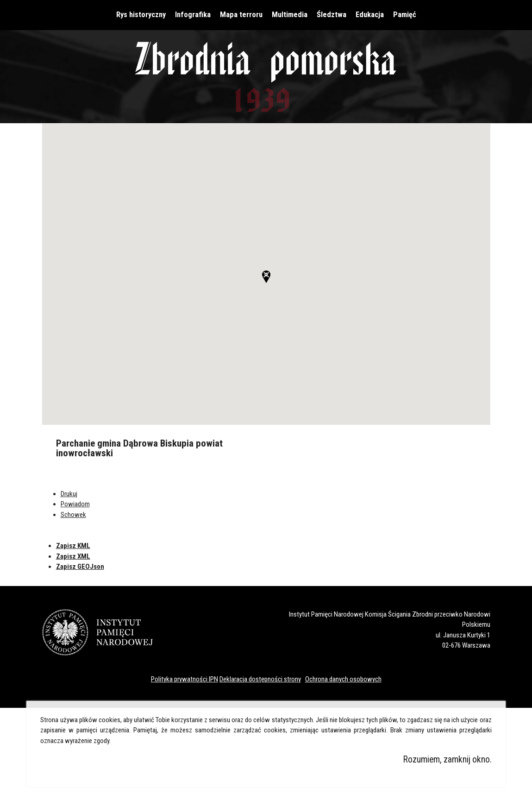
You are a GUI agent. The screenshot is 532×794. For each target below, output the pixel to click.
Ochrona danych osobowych (343, 679)
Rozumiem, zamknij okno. (448, 759)
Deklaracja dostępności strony (260, 679)
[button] (266, 277)
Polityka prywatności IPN (185, 679)
